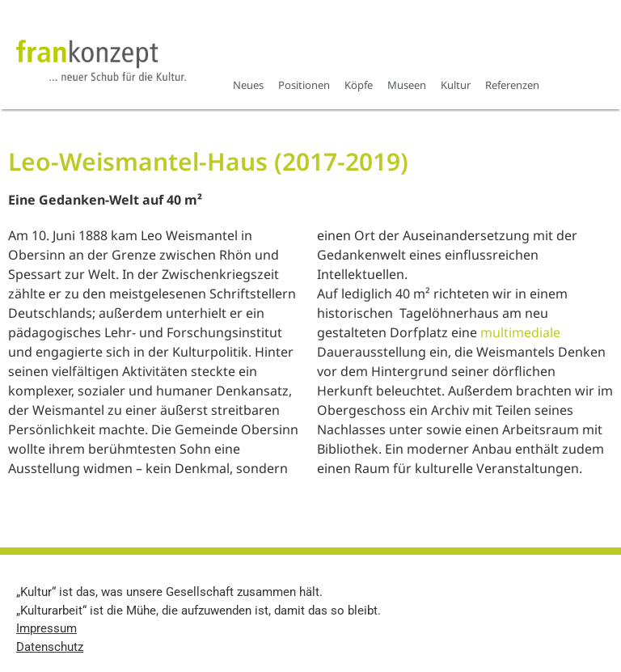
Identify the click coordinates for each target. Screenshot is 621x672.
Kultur (456, 85)
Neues (248, 85)
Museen (407, 85)
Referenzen (512, 85)
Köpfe (359, 85)
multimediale (520, 332)
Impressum (46, 628)
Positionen (304, 85)
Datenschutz (50, 647)
